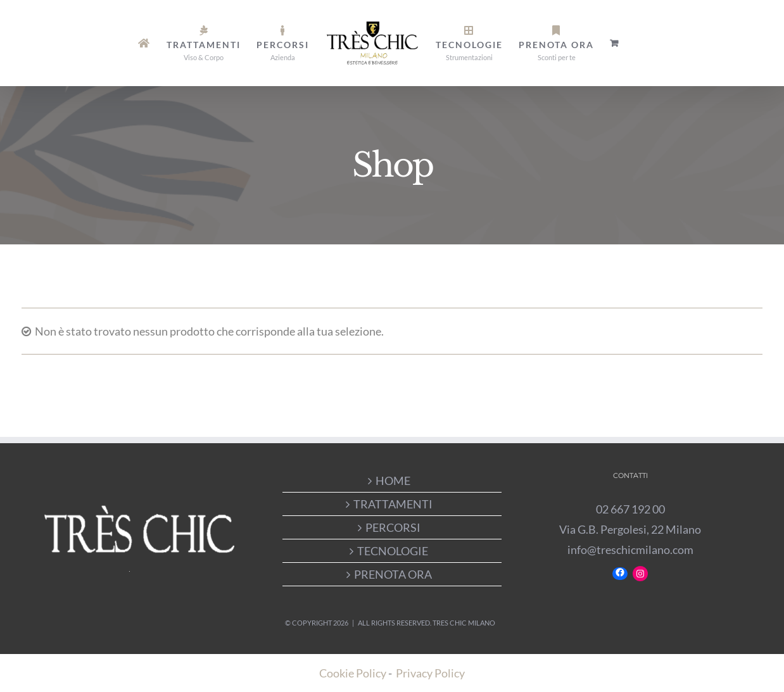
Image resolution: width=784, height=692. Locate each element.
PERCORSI (393, 527)
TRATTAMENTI (393, 504)
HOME (393, 481)
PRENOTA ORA (393, 574)
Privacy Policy (430, 673)
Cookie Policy (353, 673)
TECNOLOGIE (393, 551)
